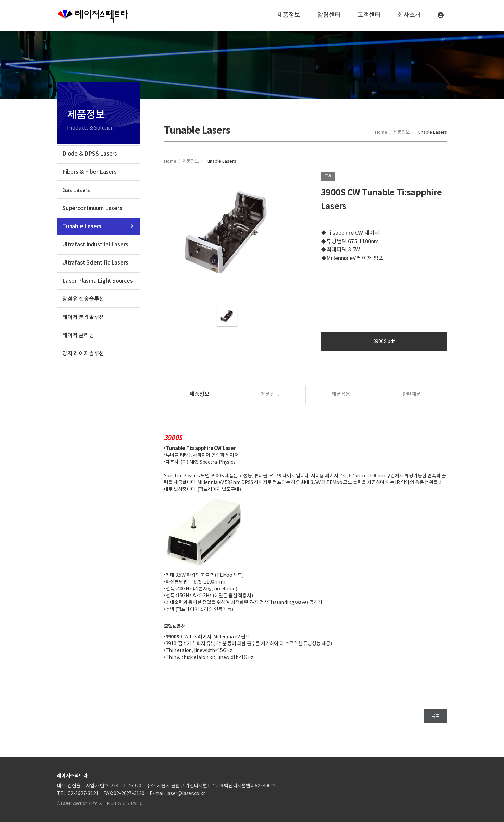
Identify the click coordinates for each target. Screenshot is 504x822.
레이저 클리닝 (78, 335)
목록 (436, 716)
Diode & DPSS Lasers (90, 154)
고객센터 (369, 15)
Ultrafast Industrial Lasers (95, 245)
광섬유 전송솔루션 (83, 299)
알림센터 (329, 15)
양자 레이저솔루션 (83, 354)
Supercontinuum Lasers (92, 208)
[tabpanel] (227, 235)
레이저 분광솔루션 (83, 317)
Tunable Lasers (82, 226)
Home (381, 132)
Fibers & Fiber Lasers (90, 172)
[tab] (200, 395)
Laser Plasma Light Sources (98, 281)
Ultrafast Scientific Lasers (95, 263)
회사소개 (409, 15)
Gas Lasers (76, 190)
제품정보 (289, 15)
